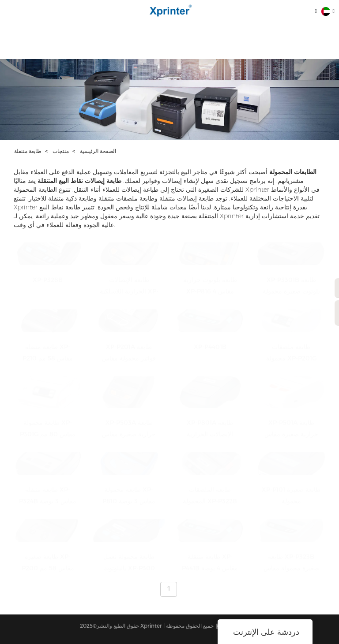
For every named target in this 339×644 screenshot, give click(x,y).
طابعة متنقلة (28, 151)
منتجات (61, 151)
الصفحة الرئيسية (98, 151)
